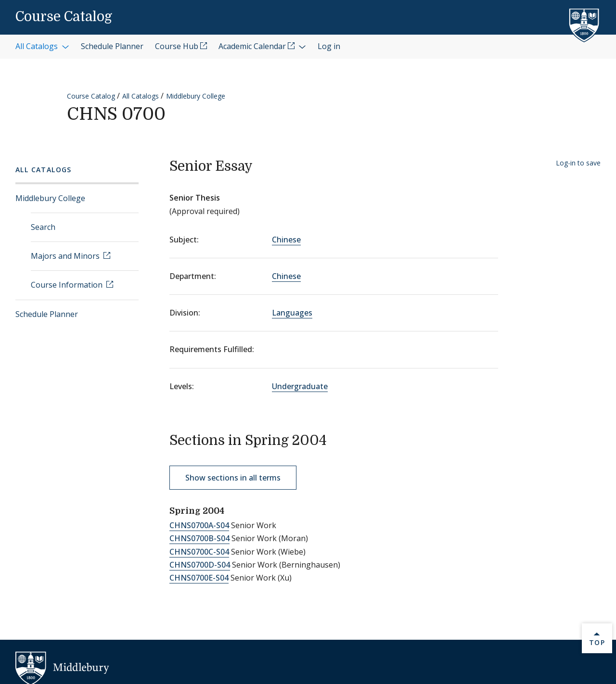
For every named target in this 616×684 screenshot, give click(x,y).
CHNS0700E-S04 (199, 578)
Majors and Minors (66, 256)
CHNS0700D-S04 (200, 565)
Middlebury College (196, 96)
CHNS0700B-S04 (199, 538)
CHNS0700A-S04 (199, 525)
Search (43, 227)
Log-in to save (578, 163)
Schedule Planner (47, 314)
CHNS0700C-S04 (199, 552)
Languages (292, 313)
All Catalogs (141, 96)
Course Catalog (64, 17)
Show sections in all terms (233, 478)
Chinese (286, 240)
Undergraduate (300, 386)
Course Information (68, 285)
